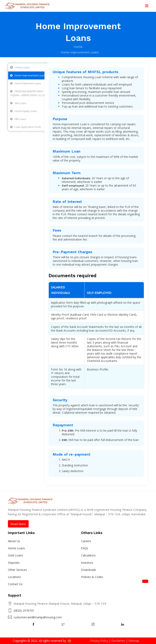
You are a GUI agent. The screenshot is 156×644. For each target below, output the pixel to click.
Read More (18, 524)
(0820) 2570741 (24, 610)
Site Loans (18, 103)
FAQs (85, 548)
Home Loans (22, 68)
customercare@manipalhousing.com (38, 617)
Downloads (89, 570)
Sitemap (134, 641)
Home (78, 47)
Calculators (88, 555)
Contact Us (15, 584)
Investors (87, 563)
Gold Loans (15, 555)
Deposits (14, 563)
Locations (14, 577)
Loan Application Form (25, 127)
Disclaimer (118, 641)
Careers (86, 541)
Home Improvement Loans (28, 75)
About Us (14, 541)
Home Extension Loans (25, 83)
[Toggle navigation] (147, 6)
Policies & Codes (92, 577)
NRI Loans (18, 119)
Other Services (17, 570)
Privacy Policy (99, 641)
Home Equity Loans (23, 111)
